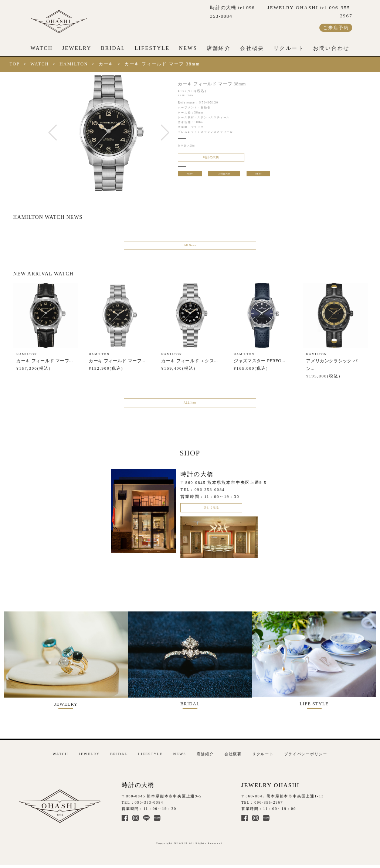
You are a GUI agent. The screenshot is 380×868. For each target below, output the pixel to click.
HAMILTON (74, 64)
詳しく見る (211, 514)
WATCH (42, 48)
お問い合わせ (331, 48)
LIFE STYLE (320, 663)
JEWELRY (77, 48)
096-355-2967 (269, 803)
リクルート (289, 48)
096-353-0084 (210, 494)
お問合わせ (224, 177)
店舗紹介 (219, 48)
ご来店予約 (336, 28)
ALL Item (190, 406)
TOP (15, 64)
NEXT (259, 177)
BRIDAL (113, 48)
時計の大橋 (205, 159)
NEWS (188, 48)
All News (190, 246)
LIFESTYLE (152, 48)
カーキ (106, 64)
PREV (189, 177)
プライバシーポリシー (306, 755)
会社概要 (252, 48)
